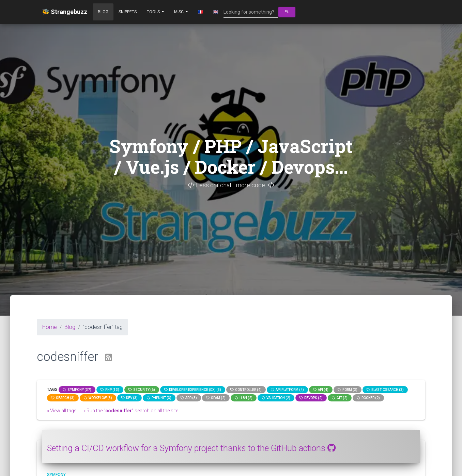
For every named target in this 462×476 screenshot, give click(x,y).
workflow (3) (98, 398)
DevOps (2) (311, 398)
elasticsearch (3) (385, 390)
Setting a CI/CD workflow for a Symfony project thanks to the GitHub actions (191, 448)
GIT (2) (340, 398)
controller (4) (246, 390)
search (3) (63, 398)
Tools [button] (154, 12)
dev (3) (129, 398)
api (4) (321, 390)
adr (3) (189, 398)
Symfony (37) (77, 390)
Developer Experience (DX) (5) (193, 390)
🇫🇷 (201, 12)
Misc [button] (179, 12)
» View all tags (62, 411)
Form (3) (348, 390)
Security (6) (142, 390)
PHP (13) (110, 390)
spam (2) (216, 398)
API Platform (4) (287, 390)
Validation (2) (276, 398)
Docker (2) (368, 398)
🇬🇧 (216, 12)
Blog (103, 12)
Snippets (128, 12)
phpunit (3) (159, 398)
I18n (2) (244, 398)
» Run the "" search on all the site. (131, 411)
